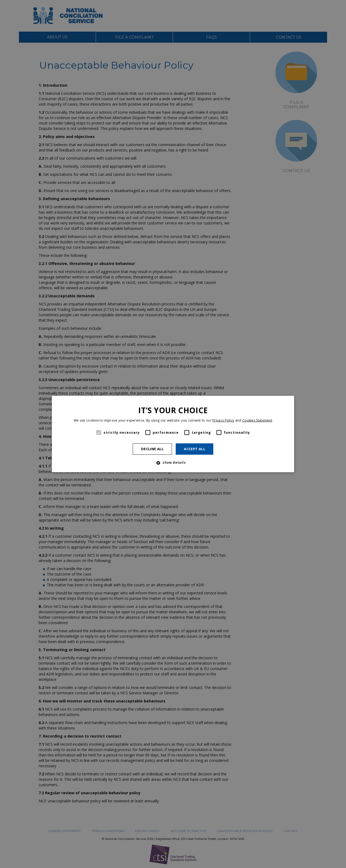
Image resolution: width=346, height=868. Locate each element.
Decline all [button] (152, 449)
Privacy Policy (223, 420)
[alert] (173, 434)
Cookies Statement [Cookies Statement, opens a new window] (257, 420)
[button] (173, 463)
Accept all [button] (194, 449)
